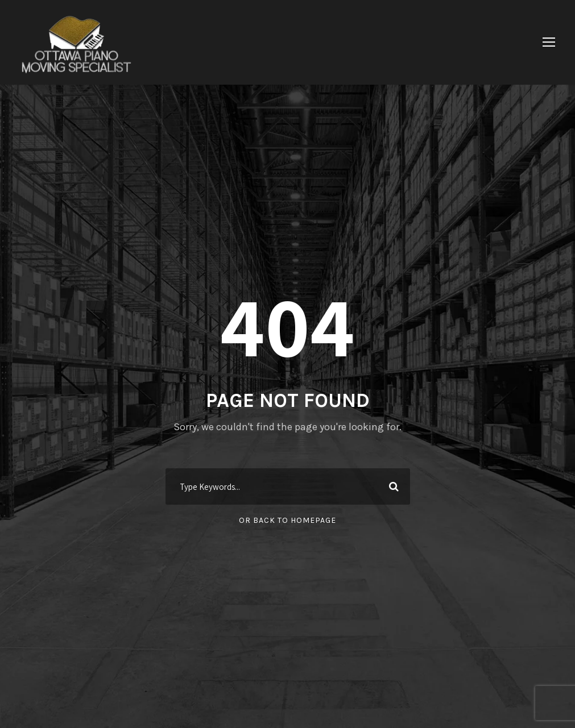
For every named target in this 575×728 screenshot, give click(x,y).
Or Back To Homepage (287, 520)
